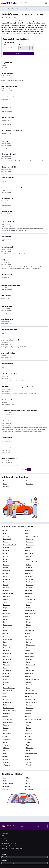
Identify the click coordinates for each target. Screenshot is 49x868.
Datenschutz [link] (5, 841)
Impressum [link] (5, 833)
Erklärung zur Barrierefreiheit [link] (10, 846)
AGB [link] (3, 836)
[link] (10, 340)
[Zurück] (20, 470)
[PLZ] (11, 48)
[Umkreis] (25, 48)
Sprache (4, 855)
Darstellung (5, 861)
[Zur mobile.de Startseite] (15, 3)
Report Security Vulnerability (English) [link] (12, 848)
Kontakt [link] (4, 838)
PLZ (6, 45)
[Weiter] (29, 470)
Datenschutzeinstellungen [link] (9, 843)
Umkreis (21, 45)
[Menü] (46, 3)
